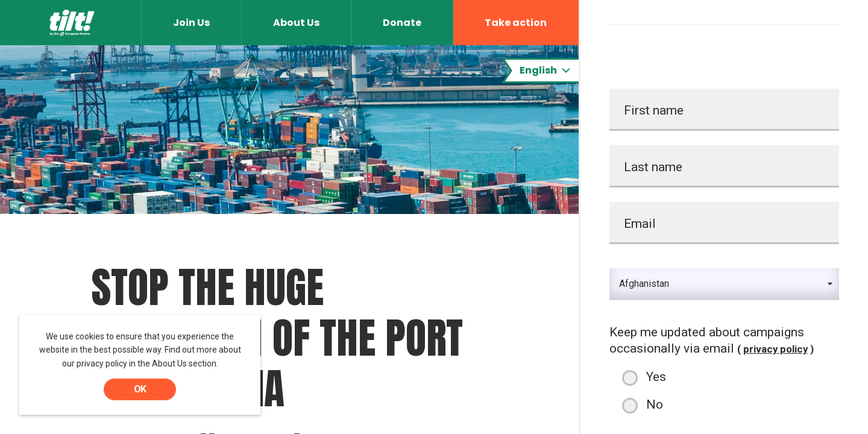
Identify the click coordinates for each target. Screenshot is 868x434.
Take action (516, 23)
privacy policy (775, 349)
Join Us (191, 23)
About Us (296, 23)
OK (140, 389)
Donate (402, 23)
